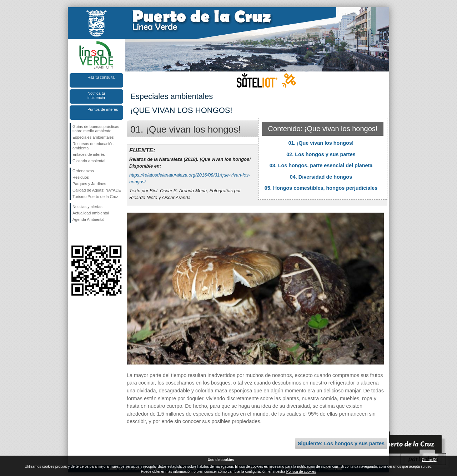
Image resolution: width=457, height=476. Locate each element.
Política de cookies (301, 472)
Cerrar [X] (430, 460)
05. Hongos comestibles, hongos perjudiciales (321, 188)
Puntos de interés (103, 109)
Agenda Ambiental (88, 219)
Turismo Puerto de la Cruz (95, 197)
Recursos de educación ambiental (93, 146)
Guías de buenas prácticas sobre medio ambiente (96, 129)
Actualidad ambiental (91, 213)
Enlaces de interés (89, 154)
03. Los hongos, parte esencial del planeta (321, 165)
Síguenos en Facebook (74, 234)
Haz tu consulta (101, 77)
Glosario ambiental (89, 161)
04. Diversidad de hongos (321, 177)
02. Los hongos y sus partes (321, 154)
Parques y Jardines (89, 184)
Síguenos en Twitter (86, 234)
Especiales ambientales (93, 137)
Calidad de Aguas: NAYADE (97, 190)
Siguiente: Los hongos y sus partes (341, 443)
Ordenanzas (83, 171)
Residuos (81, 177)
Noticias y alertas (87, 207)
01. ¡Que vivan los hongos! (321, 143)
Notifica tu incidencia (96, 95)
